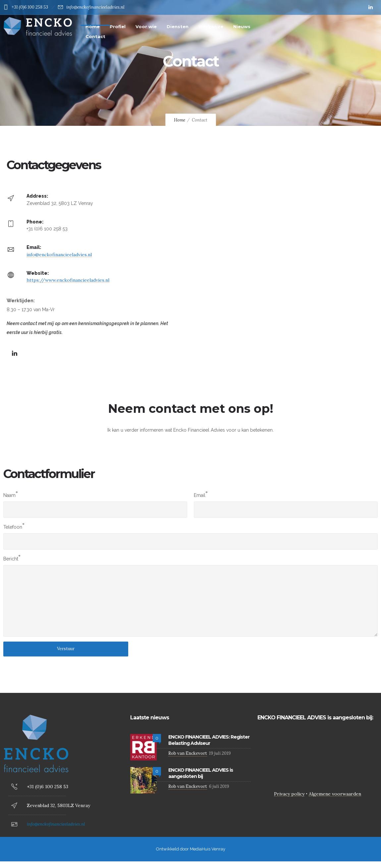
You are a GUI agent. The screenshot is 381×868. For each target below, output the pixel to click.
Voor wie (146, 26)
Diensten (178, 26)
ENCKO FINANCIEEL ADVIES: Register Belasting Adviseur (209, 740)
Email (200, 495)
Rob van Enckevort (188, 753)
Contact (95, 36)
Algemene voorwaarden (335, 794)
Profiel (118, 26)
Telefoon (13, 527)
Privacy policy (289, 794)
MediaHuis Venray (208, 849)
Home (93, 26)
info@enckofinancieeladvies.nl (95, 7)
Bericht (11, 559)
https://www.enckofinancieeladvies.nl (68, 280)
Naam (9, 495)
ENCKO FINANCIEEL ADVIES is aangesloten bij (201, 773)
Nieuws (242, 26)
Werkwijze (211, 26)
